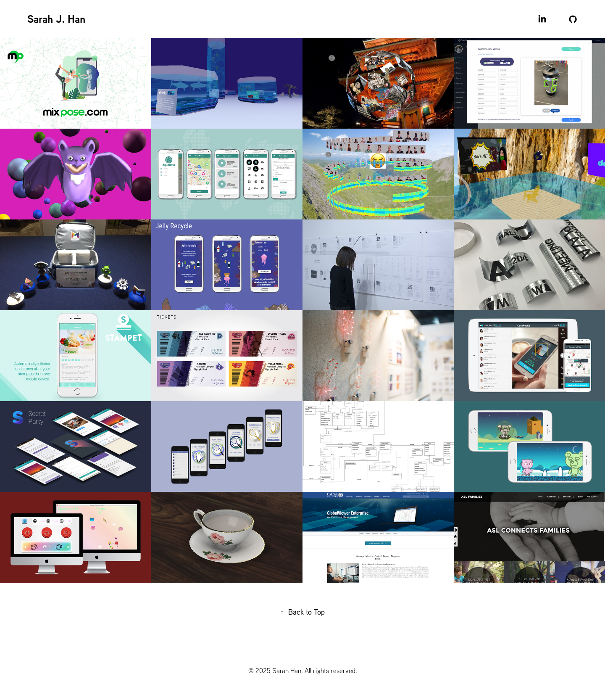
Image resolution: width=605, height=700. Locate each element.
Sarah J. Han (56, 19)
